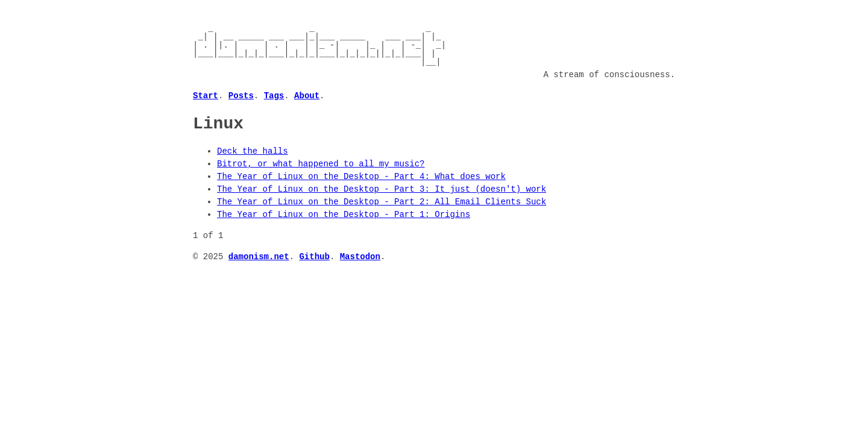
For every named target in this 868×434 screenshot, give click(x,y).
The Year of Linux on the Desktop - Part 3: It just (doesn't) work (382, 189)
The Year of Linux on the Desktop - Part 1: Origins (344, 214)
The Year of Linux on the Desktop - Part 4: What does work (361, 176)
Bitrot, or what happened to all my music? (321, 164)
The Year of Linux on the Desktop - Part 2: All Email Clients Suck (382, 202)
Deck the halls (253, 151)
